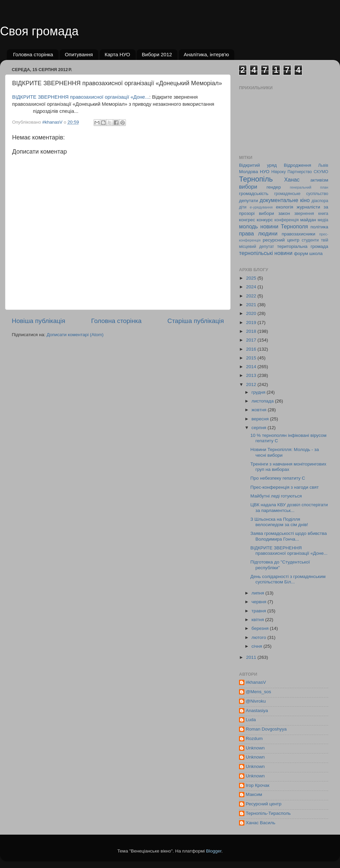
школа (316, 253)
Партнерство (300, 172)
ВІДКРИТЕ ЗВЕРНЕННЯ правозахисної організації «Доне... (81, 97)
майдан (308, 220)
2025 (252, 278)
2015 (252, 358)
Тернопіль (256, 179)
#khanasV (256, 682)
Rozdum (254, 738)
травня (259, 611)
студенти (310, 240)
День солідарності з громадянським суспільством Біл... (288, 579)
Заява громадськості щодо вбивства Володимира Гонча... (289, 536)
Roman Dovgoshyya (266, 729)
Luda (251, 720)
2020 (252, 313)
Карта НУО (117, 54)
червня (260, 602)
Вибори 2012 (157, 54)
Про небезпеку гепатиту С (278, 478)
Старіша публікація (196, 321)
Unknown (255, 748)
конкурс (265, 220)
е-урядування (261, 207)
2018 (252, 331)
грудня (259, 392)
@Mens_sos (258, 692)
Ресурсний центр (264, 804)
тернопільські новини (266, 253)
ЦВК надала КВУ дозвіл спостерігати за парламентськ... (289, 507)
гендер (274, 187)
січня (257, 646)
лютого (259, 637)
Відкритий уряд (258, 165)
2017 (252, 340)
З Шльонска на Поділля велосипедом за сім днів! (279, 522)
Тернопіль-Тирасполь (268, 813)
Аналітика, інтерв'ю (207, 54)
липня (258, 593)
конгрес (247, 220)
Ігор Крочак (258, 785)
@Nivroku (256, 701)
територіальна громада (303, 246)
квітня (258, 620)
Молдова (248, 172)
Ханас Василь (261, 823)
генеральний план (309, 187)
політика (319, 227)
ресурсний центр (281, 240)
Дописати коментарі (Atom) (75, 335)
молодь (248, 226)
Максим (254, 794)
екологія (284, 207)
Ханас (292, 180)
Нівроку (279, 172)
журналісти (308, 207)
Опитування (79, 54)
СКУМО (321, 172)
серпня (260, 428)
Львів (323, 165)
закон (284, 213)
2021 (252, 305)
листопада (263, 401)
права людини (258, 233)
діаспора (320, 201)
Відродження (297, 165)
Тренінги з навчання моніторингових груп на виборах (288, 467)
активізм (319, 180)
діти (243, 207)
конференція (286, 220)
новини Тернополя (284, 226)
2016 (252, 349)
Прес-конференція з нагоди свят (285, 487)
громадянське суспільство (301, 194)
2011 (252, 657)
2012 (252, 384)
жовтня (260, 410)
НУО (265, 172)
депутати (248, 201)
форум (301, 253)
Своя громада (39, 31)
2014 (252, 367)
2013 (252, 375)
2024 (252, 287)
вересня (261, 419)
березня (261, 628)
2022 (252, 296)
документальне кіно (285, 200)
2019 (252, 323)
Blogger (214, 851)
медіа (323, 220)
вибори (248, 187)
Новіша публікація (39, 321)
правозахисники (299, 234)
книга (323, 214)
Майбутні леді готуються (276, 496)
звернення (304, 214)
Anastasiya (257, 711)
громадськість (254, 194)
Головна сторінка (33, 54)
